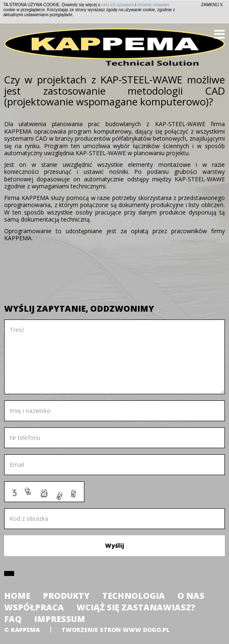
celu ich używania (118, 5)
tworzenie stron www (101, 630)
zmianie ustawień (153, 5)
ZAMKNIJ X (212, 5)
